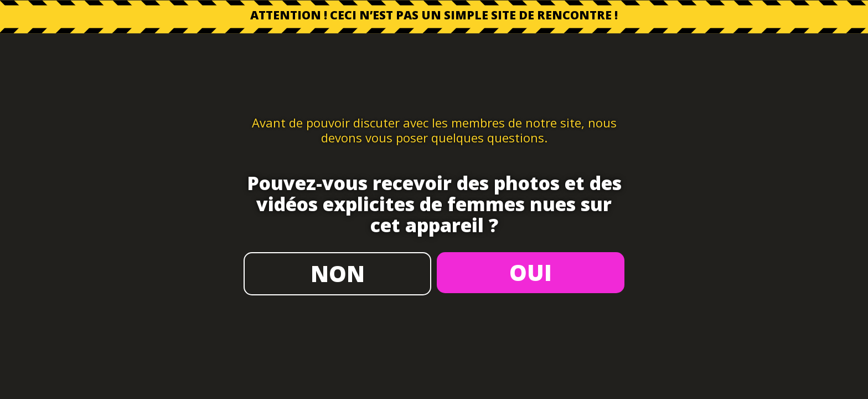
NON (338, 273)
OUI (531, 272)
